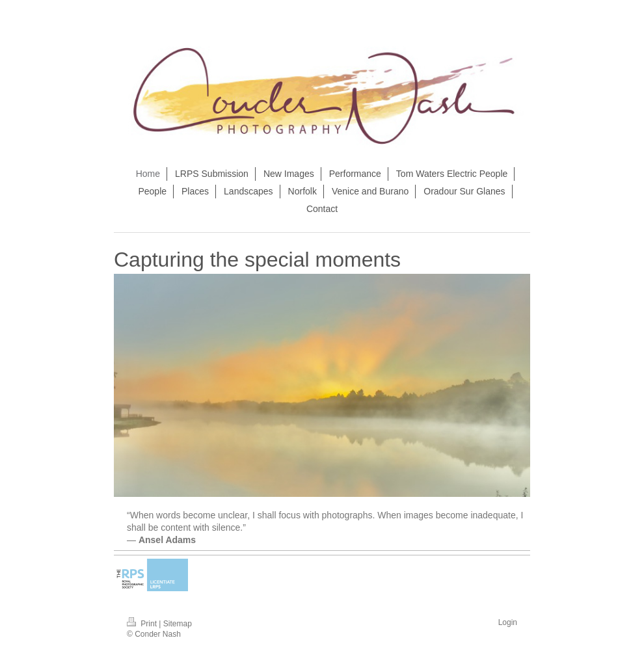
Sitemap (178, 624)
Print (143, 624)
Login (508, 622)
